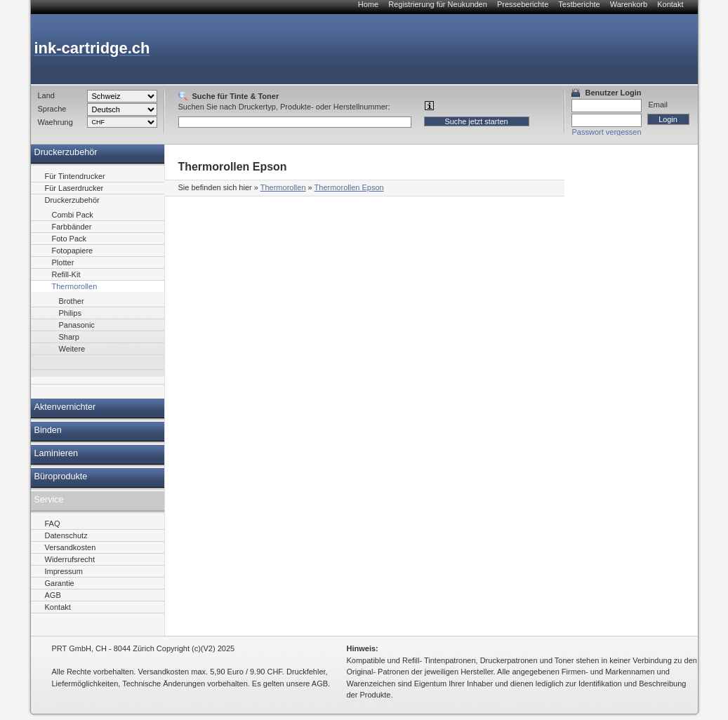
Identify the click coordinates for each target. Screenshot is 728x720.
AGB (53, 595)
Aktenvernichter (65, 407)
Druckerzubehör (66, 152)
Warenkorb (629, 4)
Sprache (52, 109)
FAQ (53, 524)
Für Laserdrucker (74, 188)
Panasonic (77, 325)
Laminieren (57, 453)
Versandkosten (71, 547)
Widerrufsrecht (70, 559)
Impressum (64, 571)
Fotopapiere (73, 251)
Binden (48, 430)
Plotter (63, 262)
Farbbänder (72, 227)
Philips (70, 313)
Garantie (60, 583)
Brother (72, 301)
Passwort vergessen (607, 132)
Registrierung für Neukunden (438, 4)
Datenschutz (66, 535)
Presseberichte (523, 4)
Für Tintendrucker (75, 176)
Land (46, 95)
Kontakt (670, 4)
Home (368, 4)
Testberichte (579, 4)
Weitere (72, 349)
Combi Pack (73, 215)
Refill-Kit (66, 274)
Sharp (69, 337)
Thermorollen (283, 187)
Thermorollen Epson (349, 187)
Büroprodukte (61, 476)
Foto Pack (70, 239)
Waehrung (55, 122)
